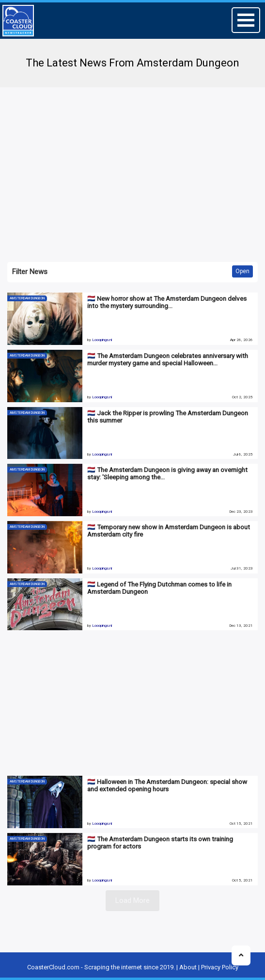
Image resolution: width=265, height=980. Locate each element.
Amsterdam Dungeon (27, 298)
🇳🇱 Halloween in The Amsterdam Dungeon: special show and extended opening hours (167, 785)
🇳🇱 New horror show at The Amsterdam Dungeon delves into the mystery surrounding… (167, 302)
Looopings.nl (102, 340)
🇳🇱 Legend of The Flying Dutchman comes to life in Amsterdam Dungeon (159, 588)
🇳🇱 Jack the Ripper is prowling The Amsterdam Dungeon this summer (168, 416)
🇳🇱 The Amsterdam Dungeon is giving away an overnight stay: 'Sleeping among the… (167, 473)
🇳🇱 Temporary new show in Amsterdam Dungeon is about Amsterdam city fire (169, 531)
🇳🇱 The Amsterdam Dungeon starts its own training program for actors (160, 842)
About (188, 967)
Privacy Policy (220, 967)
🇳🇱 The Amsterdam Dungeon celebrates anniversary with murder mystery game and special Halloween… (168, 359)
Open (242, 271)
